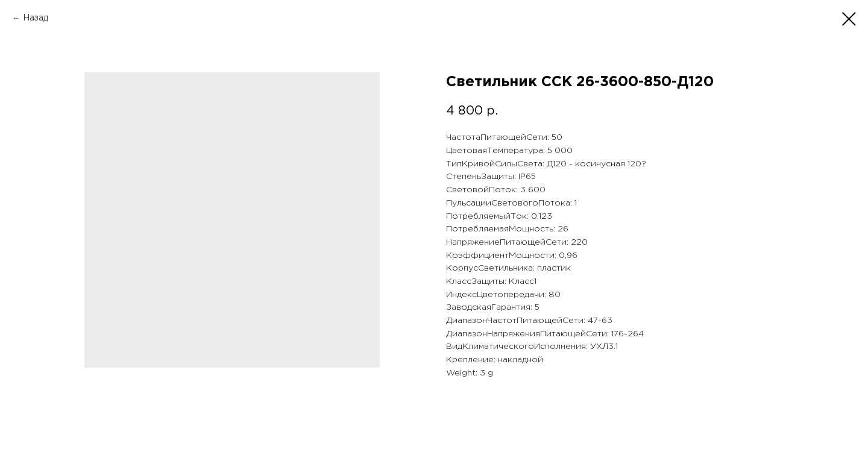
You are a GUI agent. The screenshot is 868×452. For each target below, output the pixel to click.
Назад (36, 18)
